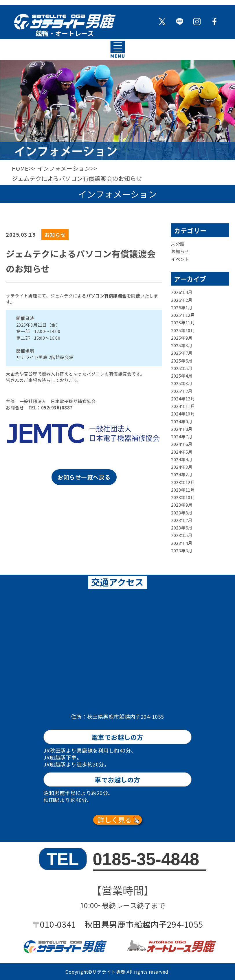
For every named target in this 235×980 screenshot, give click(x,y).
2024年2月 (182, 474)
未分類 (178, 244)
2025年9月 (182, 338)
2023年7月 (182, 520)
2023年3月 (182, 550)
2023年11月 (183, 490)
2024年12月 (183, 399)
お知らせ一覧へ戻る (84, 477)
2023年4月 (182, 543)
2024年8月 (182, 429)
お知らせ (180, 251)
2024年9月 (182, 421)
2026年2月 (182, 300)
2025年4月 (182, 376)
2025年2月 (182, 391)
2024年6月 (182, 444)
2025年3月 (182, 383)
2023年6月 (182, 528)
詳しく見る (115, 820)
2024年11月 (183, 406)
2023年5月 (182, 535)
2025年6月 (182, 360)
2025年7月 (182, 353)
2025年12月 (183, 315)
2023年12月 (183, 482)
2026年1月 (182, 307)
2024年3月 (182, 467)
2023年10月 (183, 497)
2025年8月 (182, 345)
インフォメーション (65, 168)
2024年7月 (182, 436)
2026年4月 (182, 292)
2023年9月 (182, 505)
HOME (21, 168)
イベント (180, 259)
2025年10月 (183, 330)
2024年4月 (182, 459)
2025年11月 (183, 322)
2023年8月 (182, 512)
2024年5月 (182, 452)
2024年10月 (183, 414)
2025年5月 (182, 368)
